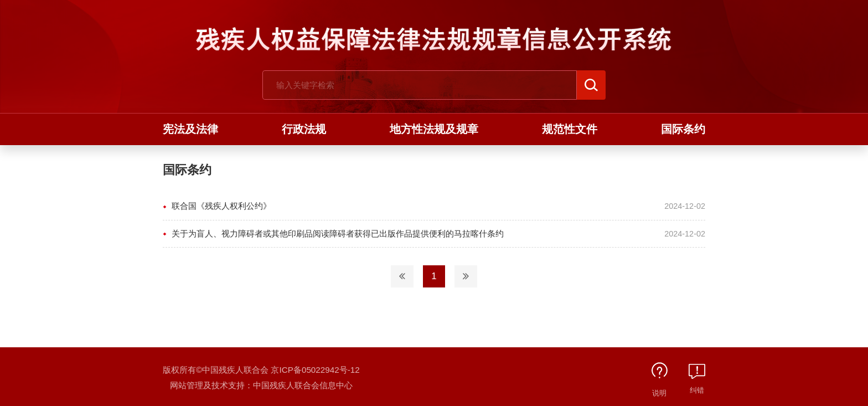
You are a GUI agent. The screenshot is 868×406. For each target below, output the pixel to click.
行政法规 (304, 129)
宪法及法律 (190, 129)
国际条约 (683, 129)
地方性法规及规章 (434, 129)
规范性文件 (570, 129)
